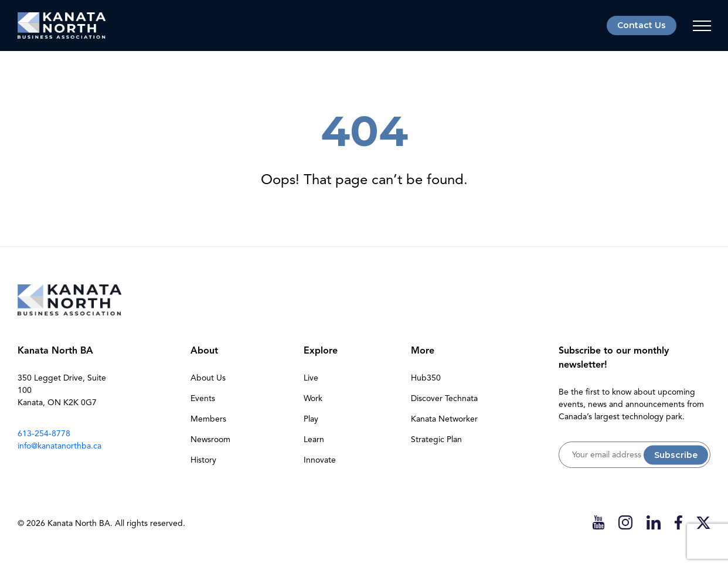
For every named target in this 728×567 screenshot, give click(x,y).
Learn (314, 439)
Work (313, 398)
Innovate (320, 460)
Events (203, 398)
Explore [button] (321, 351)
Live (311, 378)
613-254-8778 (44, 434)
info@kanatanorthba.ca (59, 446)
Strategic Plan (436, 439)
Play (311, 419)
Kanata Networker (444, 419)
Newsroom (210, 439)
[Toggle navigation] (702, 26)
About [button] (204, 351)
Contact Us (642, 25)
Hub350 (426, 378)
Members (208, 419)
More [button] (423, 351)
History (203, 460)
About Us (208, 378)
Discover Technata (444, 398)
